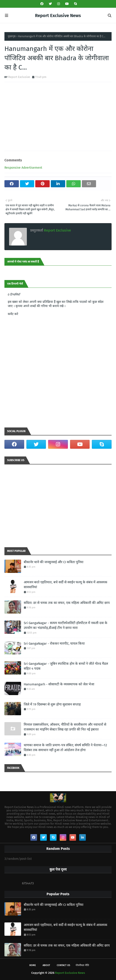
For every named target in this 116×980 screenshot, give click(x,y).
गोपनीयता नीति (82, 965)
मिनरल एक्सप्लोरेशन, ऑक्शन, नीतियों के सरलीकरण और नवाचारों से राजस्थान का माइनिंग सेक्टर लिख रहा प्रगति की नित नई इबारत (65, 727)
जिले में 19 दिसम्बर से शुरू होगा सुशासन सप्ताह (52, 704)
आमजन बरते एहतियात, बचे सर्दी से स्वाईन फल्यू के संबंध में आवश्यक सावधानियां (66, 585)
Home (33, 965)
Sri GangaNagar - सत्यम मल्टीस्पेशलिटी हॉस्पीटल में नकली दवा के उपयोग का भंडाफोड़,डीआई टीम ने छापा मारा (66, 625)
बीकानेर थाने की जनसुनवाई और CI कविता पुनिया (54, 562)
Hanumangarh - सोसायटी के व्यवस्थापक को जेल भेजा (59, 684)
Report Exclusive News (58, 15)
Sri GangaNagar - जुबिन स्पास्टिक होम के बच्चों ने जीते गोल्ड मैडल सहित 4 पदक (66, 666)
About (46, 965)
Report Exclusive (19, 77)
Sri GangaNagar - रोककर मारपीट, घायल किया (54, 644)
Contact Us (63, 965)
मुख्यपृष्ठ (12, 36)
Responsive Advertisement (23, 168)
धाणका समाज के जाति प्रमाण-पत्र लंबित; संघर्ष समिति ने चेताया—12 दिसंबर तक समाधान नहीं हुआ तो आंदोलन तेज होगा (65, 748)
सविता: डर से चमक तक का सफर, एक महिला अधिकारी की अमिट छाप (67, 603)
